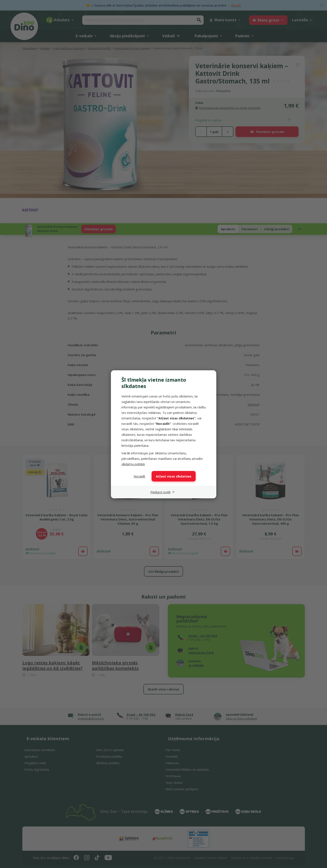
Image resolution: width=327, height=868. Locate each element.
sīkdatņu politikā (133, 464)
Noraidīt (139, 476)
